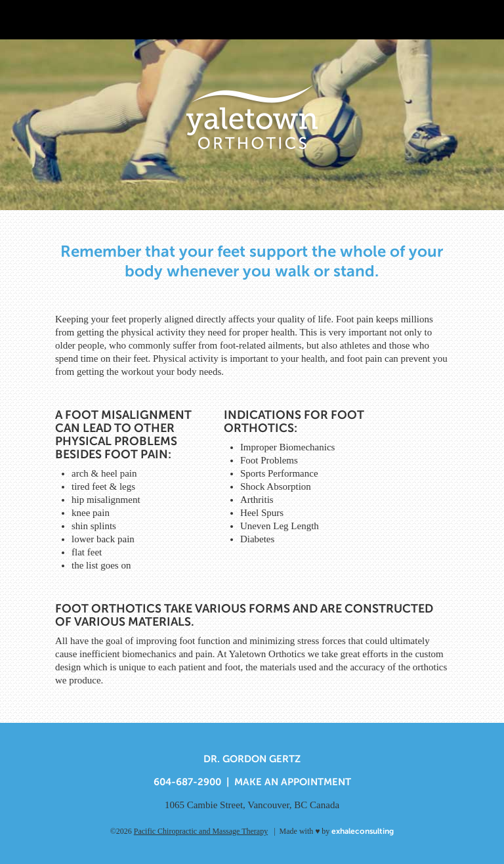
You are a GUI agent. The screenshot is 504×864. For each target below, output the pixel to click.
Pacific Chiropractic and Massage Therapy (201, 831)
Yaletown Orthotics (252, 117)
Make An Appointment (293, 782)
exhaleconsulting (363, 831)
